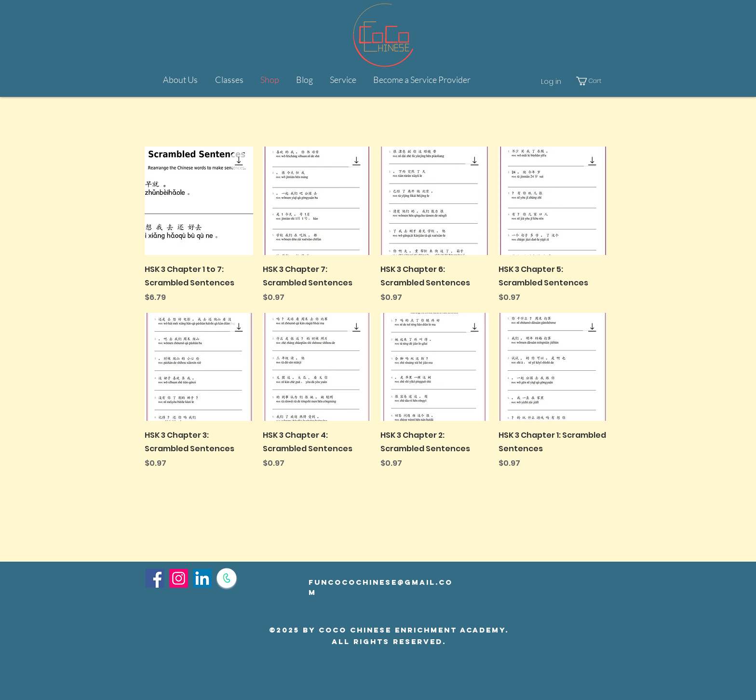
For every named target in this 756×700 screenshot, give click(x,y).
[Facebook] (155, 578)
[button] (343, 80)
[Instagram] (179, 578)
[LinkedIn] (202, 578)
